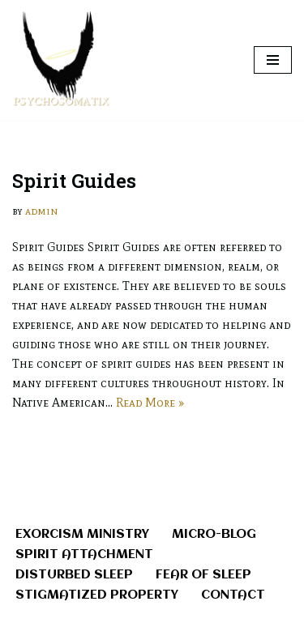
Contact (233, 595)
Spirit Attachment (84, 555)
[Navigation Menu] (273, 60)
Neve (85, 628)
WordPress (204, 628)
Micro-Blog (214, 535)
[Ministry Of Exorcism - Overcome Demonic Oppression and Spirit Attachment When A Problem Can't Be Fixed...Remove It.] (61, 60)
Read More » (150, 403)
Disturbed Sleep (74, 575)
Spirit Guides (74, 181)
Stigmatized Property (97, 595)
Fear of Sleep (203, 575)
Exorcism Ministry (82, 535)
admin (41, 211)
